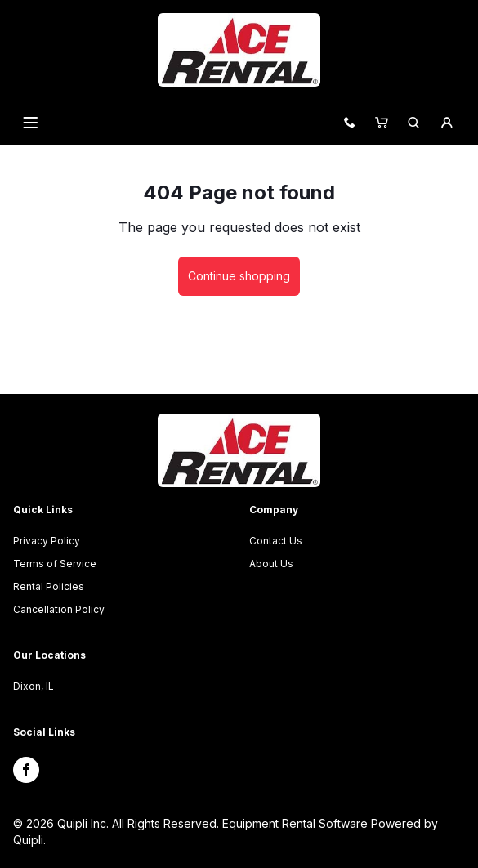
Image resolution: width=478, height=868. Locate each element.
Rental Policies (49, 586)
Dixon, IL (34, 686)
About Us (271, 564)
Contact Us (276, 541)
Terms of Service (55, 564)
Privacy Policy (47, 541)
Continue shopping (239, 276)
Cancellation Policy (59, 609)
